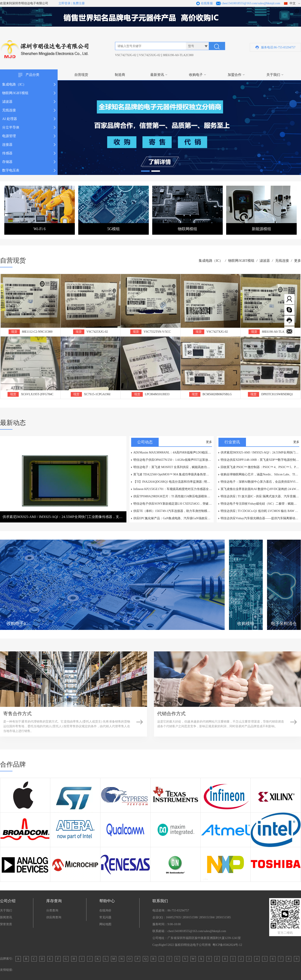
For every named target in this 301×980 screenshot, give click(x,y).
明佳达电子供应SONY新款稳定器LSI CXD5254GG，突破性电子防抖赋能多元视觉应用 (173, 504)
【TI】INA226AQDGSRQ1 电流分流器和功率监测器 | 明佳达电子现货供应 (173, 482)
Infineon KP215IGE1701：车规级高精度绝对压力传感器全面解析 (173, 489)
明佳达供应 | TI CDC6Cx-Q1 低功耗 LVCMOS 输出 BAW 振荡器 (260, 511)
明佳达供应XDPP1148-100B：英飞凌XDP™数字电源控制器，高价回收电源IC (260, 460)
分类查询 (52, 910)
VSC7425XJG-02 (150, 55)
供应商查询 (54, 917)
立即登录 (64, 3)
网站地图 (105, 924)
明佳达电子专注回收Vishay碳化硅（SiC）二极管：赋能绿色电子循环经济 (260, 504)
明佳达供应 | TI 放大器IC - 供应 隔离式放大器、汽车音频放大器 (260, 496)
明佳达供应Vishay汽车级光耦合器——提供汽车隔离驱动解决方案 (260, 518)
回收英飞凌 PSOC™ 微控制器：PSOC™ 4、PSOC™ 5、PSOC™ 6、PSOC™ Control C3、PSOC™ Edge (260, 467)
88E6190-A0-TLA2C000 (178, 55)
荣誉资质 (6, 924)
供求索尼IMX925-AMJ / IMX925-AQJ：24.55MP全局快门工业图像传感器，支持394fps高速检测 (260, 452)
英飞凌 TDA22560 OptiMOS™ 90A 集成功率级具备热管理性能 (173, 474)
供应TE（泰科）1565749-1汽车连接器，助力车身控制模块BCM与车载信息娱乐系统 (173, 511)
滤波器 (265, 261)
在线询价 (105, 910)
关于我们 (273, 75)
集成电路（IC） (211, 261)
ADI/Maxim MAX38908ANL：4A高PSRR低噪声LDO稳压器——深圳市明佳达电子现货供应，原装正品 (173, 452)
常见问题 (105, 917)
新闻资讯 (6, 917)
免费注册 (79, 3)
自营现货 (81, 75)
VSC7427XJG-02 (126, 55)
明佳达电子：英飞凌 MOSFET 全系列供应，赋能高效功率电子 (173, 467)
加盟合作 (235, 75)
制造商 (120, 75)
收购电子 (196, 75)
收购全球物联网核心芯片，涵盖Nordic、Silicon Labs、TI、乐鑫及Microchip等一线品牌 (260, 474)
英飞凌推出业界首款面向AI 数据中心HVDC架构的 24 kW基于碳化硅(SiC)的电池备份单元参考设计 (260, 489)
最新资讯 (157, 75)
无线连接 (282, 261)
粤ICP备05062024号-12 (227, 945)
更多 (298, 261)
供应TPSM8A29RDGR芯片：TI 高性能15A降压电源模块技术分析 (173, 496)
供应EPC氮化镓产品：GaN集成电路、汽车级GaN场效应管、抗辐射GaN (173, 518)
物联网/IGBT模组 (241, 261)
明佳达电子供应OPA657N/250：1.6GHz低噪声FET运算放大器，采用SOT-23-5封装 (173, 460)
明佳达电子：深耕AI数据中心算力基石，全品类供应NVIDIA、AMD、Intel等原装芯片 (260, 482)
